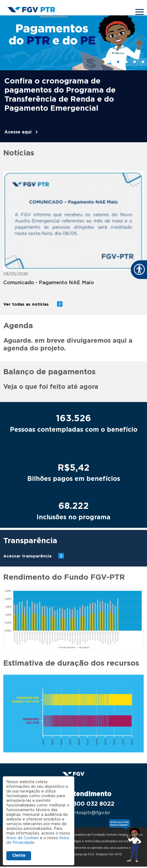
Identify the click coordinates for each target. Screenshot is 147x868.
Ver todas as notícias (27, 304)
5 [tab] (143, 62)
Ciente (19, 856)
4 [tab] (135, 62)
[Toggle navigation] (140, 12)
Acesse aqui (18, 132)
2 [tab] (118, 62)
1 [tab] (110, 62)
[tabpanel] (73, 79)
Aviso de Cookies (23, 838)
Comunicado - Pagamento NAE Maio (49, 283)
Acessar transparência (27, 556)
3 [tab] (126, 62)
